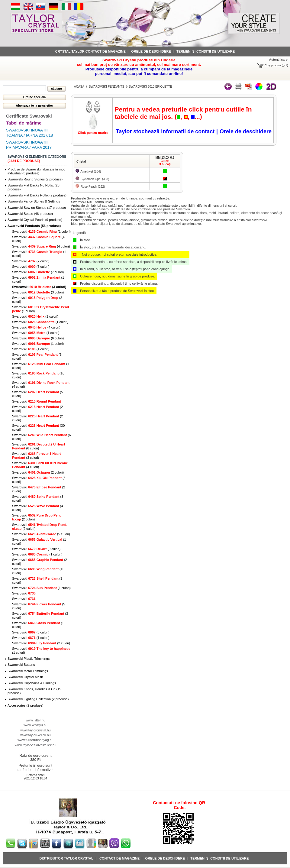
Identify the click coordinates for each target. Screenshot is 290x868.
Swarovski (37, 401)
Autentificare (278, 60)
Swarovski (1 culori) (41, 232)
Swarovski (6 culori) (31, 267)
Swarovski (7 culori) (31, 261)
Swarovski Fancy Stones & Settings (34, 201)
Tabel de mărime (24, 123)
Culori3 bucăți (165, 163)
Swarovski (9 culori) (36, 549)
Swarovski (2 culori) (38, 472)
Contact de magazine (119, 858)
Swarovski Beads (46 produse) (30, 214)
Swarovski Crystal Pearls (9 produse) (35, 220)
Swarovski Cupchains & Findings (32, 683)
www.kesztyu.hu (35, 725)
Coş (267, 65)
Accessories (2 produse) (26, 705)
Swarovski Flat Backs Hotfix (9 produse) (37, 195)
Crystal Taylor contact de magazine (90, 51)
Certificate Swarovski (29, 116)
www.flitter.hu (35, 720)
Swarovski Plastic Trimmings (29, 659)
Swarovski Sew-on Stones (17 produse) (37, 208)
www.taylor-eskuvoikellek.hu (36, 745)
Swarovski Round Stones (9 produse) (35, 179)
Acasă (79, 87)
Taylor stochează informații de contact (165, 131)
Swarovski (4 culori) (41, 246)
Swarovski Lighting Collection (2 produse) (38, 699)
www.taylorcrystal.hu (35, 730)
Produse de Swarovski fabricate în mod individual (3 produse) (36, 171)
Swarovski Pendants (106, 87)
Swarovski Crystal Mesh (25, 677)
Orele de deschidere (151, 51)
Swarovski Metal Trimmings (28, 671)
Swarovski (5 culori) (41, 534)
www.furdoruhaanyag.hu (35, 740)
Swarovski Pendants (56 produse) (34, 226)
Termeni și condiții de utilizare (206, 51)
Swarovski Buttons (21, 665)
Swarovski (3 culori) (39, 287)
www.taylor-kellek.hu (35, 735)
